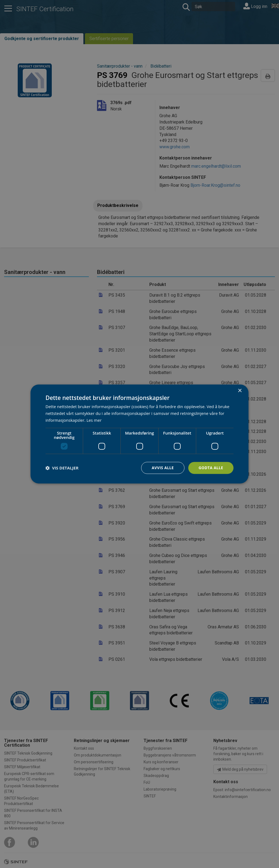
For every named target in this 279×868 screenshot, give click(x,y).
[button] (62, 468)
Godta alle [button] (211, 468)
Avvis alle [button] (163, 468)
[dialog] (139, 434)
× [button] (240, 391)
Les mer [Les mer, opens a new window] (94, 420)
